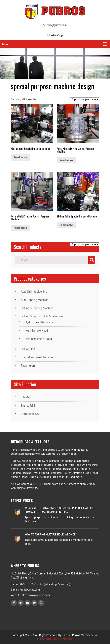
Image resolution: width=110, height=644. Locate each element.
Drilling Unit (28, 349)
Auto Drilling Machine (34, 292)
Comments (31, 414)
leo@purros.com (30, 590)
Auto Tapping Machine (35, 300)
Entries (28, 406)
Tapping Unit (29, 366)
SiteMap (26, 397)
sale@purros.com (57, 25)
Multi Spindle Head (36, 331)
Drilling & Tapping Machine (37, 308)
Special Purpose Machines (37, 357)
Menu (6, 44)
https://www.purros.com (35, 595)
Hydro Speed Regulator (39, 322)
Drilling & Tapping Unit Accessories (42, 316)
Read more (20, 157)
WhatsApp (57, 35)
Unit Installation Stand (39, 339)
